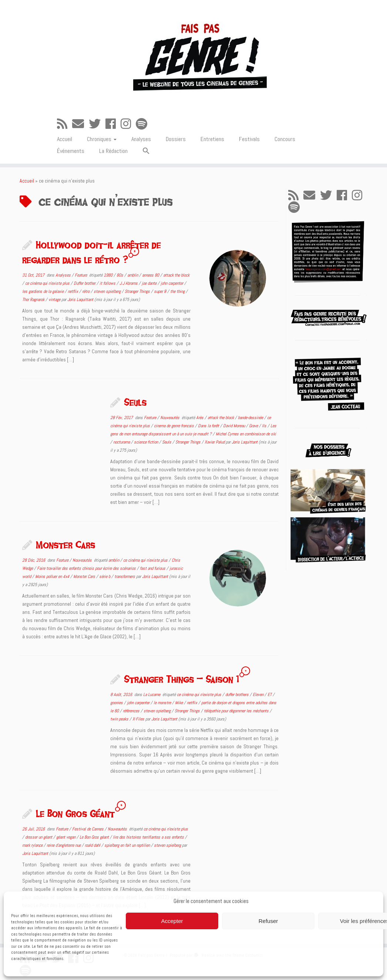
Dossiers (176, 139)
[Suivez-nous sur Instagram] (128, 124)
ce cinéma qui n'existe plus (48, 283)
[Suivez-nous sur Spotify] (144, 124)
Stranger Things (138, 291)
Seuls (135, 402)
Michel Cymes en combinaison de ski (246, 434)
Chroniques (102, 139)
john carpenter (172, 283)
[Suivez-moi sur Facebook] (113, 124)
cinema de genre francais (174, 426)
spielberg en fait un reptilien (128, 845)
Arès (200, 418)
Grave (254, 426)
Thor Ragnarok (34, 300)
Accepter (172, 921)
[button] (146, 151)
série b (105, 576)
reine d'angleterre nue (64, 845)
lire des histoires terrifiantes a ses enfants (149, 837)
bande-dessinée (251, 418)
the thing (178, 291)
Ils (265, 426)
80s (120, 275)
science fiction (147, 442)
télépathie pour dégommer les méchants (237, 711)
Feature (81, 275)
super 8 (161, 291)
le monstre (163, 703)
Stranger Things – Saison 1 (181, 679)
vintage (55, 300)
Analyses (141, 139)
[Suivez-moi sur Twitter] (97, 124)
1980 (109, 275)
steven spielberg (108, 291)
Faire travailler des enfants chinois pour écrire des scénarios (87, 568)
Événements (71, 151)
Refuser (268, 921)
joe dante (150, 283)
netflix (73, 291)
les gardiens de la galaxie (43, 291)
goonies (117, 703)
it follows (108, 283)
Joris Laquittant (80, 300)
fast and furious (153, 568)
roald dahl (93, 845)
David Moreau (235, 426)
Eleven (259, 695)
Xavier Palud (215, 442)
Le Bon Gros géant (95, 837)
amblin (133, 275)
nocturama (122, 442)
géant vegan (66, 837)
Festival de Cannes (88, 829)
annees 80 (151, 275)
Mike (179, 703)
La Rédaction (113, 151)
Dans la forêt (209, 426)
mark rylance (33, 845)
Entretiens (212, 139)
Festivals (249, 139)
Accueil (65, 139)
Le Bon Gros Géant (75, 813)
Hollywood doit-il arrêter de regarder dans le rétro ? (92, 252)
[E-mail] (80, 124)
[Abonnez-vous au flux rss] (65, 124)
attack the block (176, 275)
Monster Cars (65, 545)
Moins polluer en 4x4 (53, 576)
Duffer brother (85, 283)
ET (270, 695)
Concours (285, 139)
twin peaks (120, 719)
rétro (86, 291)
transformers (125, 576)
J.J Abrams (129, 283)
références (132, 711)
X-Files (139, 719)
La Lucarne (152, 695)
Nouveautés (170, 418)
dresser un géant (39, 837)
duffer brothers (238, 695)
